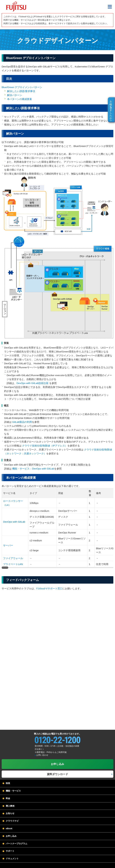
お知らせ (10, 813)
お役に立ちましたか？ (111, 110)
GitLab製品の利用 (22, 422)
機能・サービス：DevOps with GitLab (33, 469)
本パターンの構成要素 (19, 99)
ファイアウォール (13, 558)
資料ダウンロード (57, 774)
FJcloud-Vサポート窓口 (49, 588)
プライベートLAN (13, 564)
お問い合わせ (42, 755)
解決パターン (15, 95)
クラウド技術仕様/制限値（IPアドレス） (45, 446)
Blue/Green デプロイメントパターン (22, 87)
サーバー (8, 545)
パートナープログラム (17, 844)
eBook (9, 828)
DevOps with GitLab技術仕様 (32, 383)
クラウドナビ (12, 821)
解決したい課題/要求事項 (21, 91)
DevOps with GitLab (14, 522)
